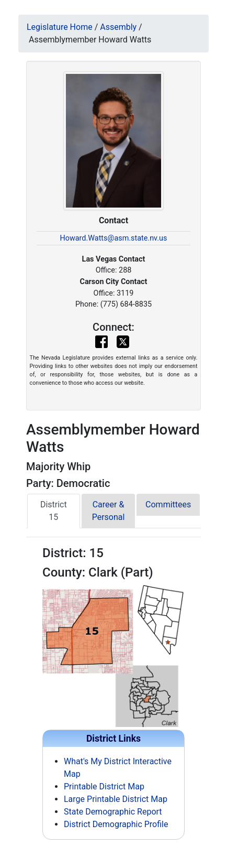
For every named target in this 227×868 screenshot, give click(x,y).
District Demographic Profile (116, 824)
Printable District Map (104, 786)
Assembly (118, 27)
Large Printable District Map (116, 799)
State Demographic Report (113, 812)
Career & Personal (109, 511)
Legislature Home (60, 27)
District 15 (54, 511)
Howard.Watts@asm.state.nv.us (114, 238)
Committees (168, 504)
